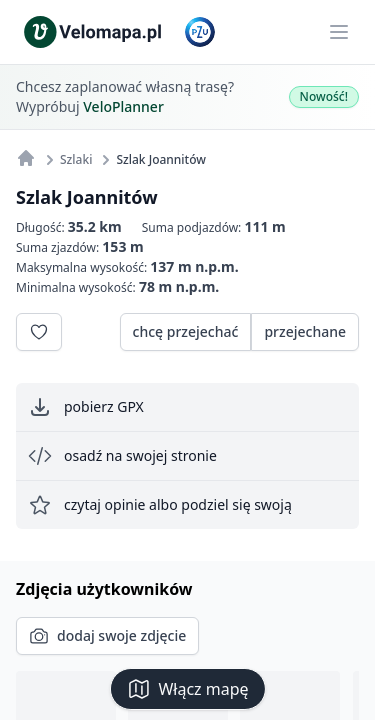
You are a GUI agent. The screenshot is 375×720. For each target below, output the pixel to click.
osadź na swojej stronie (122, 456)
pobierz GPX (86, 407)
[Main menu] (339, 32)
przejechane (305, 331)
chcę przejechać (186, 331)
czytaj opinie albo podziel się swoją (160, 505)
